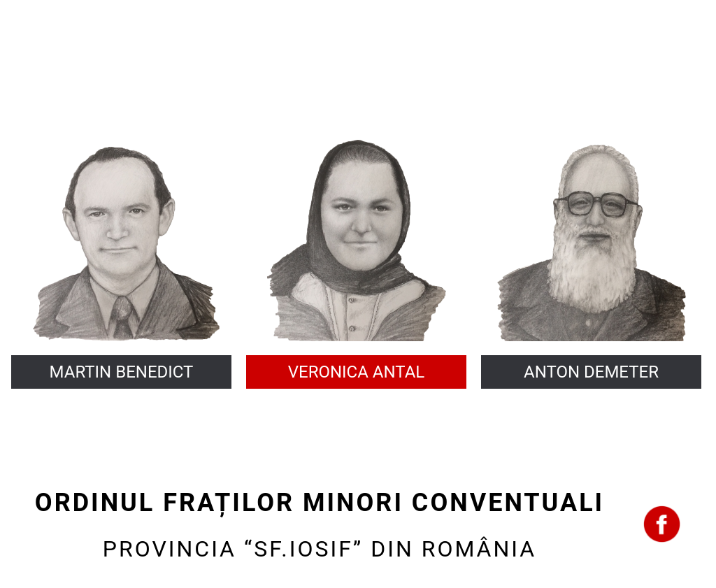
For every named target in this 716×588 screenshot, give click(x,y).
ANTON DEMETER (591, 372)
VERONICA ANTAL (357, 372)
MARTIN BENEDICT (122, 372)
